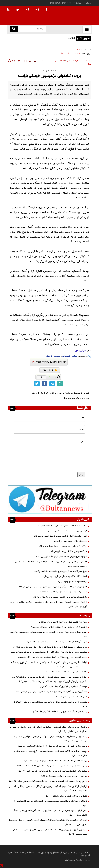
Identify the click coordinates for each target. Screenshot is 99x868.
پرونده (75, 356)
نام (83, 417)
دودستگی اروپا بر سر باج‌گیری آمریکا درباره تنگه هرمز (64, 687)
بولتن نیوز (72, 105)
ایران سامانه (70, 860)
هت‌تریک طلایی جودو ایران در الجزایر (70, 541)
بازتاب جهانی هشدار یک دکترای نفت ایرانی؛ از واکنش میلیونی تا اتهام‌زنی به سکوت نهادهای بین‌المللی (51, 739)
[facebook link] (45, 384)
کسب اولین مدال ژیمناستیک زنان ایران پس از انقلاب (64, 592)
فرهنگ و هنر (72, 61)
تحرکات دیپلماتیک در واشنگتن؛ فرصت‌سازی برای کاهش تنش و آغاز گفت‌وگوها (50, 803)
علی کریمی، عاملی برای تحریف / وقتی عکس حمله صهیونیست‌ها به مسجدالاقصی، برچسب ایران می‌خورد (51, 564)
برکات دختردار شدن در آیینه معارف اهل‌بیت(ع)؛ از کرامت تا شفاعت (53, 746)
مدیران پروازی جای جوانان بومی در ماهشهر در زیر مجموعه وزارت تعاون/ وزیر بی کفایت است (48, 634)
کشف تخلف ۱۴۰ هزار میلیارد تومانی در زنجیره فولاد (64, 576)
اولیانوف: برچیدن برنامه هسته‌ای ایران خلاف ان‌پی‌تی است (62, 557)
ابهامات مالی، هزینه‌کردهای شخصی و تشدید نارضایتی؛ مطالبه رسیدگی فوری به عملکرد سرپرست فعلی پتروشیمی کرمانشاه (49, 665)
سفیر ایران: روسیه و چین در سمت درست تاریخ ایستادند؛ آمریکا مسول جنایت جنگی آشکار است (50, 813)
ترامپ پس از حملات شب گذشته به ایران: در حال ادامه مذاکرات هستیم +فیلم (48, 781)
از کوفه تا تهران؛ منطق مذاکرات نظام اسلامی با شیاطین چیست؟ (59, 627)
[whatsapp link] (60, 384)
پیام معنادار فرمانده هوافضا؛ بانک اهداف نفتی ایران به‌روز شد (56, 761)
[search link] (14, 29)
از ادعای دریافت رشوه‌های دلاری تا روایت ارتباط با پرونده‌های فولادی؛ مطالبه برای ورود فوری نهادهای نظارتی (49, 604)
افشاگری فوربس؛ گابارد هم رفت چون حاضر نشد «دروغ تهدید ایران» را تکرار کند (51, 692)
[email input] (49, 436)
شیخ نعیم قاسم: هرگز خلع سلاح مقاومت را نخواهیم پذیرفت (60, 571)
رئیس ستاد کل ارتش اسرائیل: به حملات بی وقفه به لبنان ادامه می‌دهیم (51, 766)
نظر (83, 442)
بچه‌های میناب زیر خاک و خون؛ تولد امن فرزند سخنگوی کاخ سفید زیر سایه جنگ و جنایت (51, 753)
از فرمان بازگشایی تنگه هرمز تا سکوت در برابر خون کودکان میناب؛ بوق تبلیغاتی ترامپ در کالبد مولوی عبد (48, 789)
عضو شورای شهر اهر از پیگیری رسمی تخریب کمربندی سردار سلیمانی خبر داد (53, 587)
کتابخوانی (66, 356)
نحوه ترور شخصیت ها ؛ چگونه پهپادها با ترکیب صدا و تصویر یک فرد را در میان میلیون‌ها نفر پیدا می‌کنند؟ (48, 822)
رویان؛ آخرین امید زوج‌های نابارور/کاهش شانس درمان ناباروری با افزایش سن (53, 657)
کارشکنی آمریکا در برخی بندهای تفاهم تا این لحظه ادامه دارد (60, 597)
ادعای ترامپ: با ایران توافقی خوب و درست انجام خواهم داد (61, 536)
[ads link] (50, 499)
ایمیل (82, 429)
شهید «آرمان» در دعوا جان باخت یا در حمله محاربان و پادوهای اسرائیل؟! (55, 642)
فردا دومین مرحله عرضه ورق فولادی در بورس (67, 531)
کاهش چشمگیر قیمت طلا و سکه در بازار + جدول (65, 672)
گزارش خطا (50, 370)
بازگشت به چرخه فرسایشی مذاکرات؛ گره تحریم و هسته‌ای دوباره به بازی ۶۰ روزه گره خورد (50, 704)
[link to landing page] (73, 15)
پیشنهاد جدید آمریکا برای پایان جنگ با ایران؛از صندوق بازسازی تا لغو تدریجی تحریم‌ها (49, 652)
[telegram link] (52, 384)
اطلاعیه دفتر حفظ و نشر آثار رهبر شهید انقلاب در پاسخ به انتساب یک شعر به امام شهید (42, 40)
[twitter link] (37, 384)
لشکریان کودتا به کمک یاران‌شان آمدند (66, 796)
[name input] (49, 423)
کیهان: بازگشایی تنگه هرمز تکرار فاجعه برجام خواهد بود (62, 622)
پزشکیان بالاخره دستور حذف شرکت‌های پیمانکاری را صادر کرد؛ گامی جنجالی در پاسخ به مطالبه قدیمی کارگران (48, 729)
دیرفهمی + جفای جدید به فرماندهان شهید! (64, 776)
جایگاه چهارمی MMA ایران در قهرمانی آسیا (68, 551)
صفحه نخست (86, 61)
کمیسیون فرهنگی (53, 356)
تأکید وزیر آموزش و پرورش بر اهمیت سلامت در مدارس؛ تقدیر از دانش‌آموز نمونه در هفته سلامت (50, 832)
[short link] (51, 362)
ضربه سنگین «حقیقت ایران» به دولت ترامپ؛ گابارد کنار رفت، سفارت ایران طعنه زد (50, 647)
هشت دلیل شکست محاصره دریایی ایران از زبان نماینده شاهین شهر (52, 771)
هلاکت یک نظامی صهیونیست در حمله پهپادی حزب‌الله (63, 546)
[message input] (49, 458)
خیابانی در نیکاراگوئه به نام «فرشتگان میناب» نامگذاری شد (62, 526)
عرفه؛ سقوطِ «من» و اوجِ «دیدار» (72, 582)
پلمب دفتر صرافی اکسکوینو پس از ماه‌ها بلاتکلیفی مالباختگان (60, 712)
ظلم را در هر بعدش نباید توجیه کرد (71, 697)
